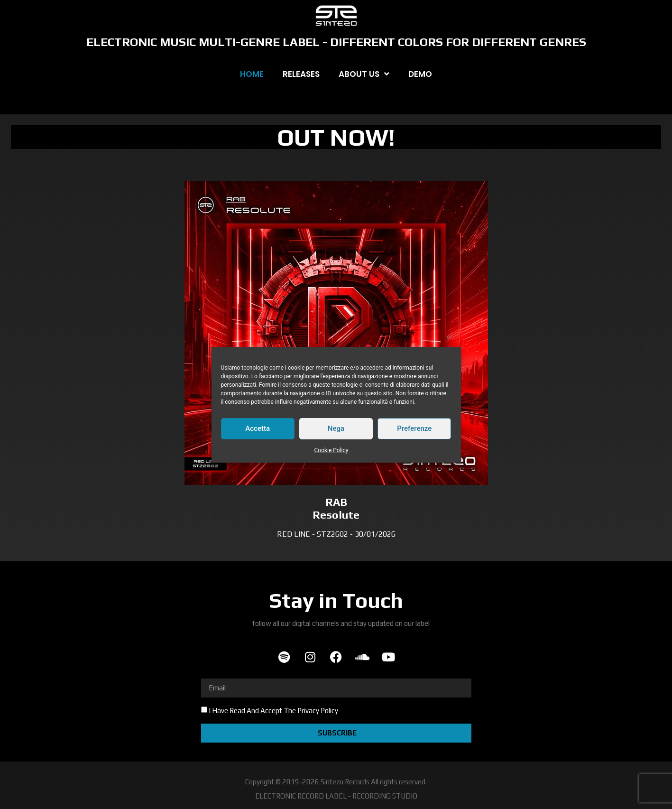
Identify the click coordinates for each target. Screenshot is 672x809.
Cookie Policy (331, 450)
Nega (336, 428)
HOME (252, 74)
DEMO (420, 74)
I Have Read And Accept (273, 711)
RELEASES (301, 74)
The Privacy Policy (311, 711)
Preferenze (414, 428)
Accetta (258, 428)
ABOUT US (364, 74)
